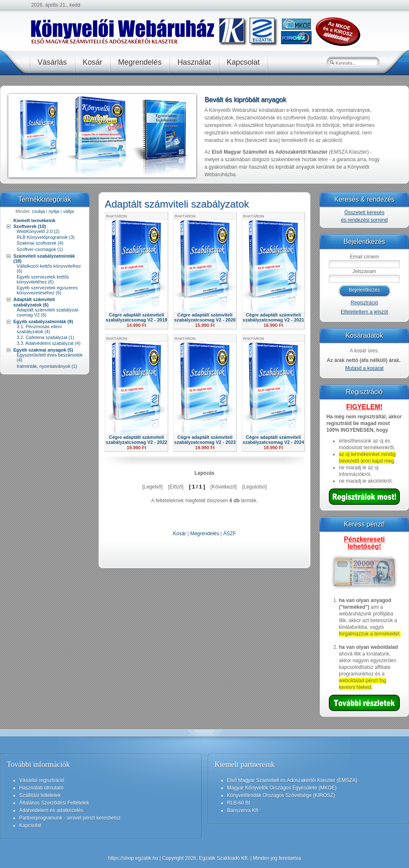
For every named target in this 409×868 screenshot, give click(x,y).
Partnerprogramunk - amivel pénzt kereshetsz (70, 818)
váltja (68, 211)
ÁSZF (230, 534)
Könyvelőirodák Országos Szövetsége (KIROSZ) (281, 795)
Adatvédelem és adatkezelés (51, 810)
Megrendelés (205, 534)
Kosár (180, 534)
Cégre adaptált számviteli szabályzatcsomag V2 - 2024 (273, 440)
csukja (38, 211)
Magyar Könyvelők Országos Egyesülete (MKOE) (282, 788)
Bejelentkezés (365, 290)
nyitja (54, 211)
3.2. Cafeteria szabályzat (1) (45, 337)
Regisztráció (364, 303)
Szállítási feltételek (40, 795)
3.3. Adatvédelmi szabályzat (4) (49, 343)
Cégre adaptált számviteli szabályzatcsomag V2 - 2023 (205, 440)
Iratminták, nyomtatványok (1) (47, 366)
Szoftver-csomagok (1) (40, 249)
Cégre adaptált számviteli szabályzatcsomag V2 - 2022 (136, 440)
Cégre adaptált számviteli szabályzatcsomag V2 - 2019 (136, 317)
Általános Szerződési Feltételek (54, 803)
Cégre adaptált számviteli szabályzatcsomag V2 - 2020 (205, 317)
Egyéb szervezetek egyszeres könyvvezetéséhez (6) (47, 290)
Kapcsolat (30, 825)
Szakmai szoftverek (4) (40, 243)
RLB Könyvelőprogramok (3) (46, 237)
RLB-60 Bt (239, 803)
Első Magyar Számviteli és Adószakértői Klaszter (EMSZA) (292, 780)
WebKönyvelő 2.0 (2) (38, 231)
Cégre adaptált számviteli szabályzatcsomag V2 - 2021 (273, 317)
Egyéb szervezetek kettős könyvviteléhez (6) (43, 279)
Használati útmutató (41, 788)
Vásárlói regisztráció (42, 780)
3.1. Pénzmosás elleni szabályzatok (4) (39, 329)
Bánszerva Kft (243, 810)
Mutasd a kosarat (364, 368)
